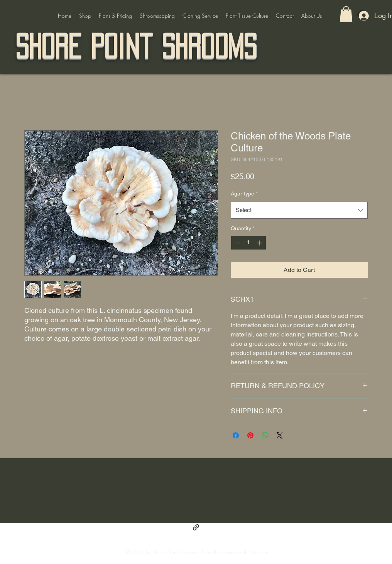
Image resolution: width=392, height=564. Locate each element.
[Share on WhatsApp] (265, 435)
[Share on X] (280, 435)
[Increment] (260, 243)
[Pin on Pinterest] (250, 435)
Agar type (244, 194)
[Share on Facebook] (236, 435)
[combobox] (299, 210)
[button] (346, 14)
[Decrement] (237, 243)
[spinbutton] (248, 243)
